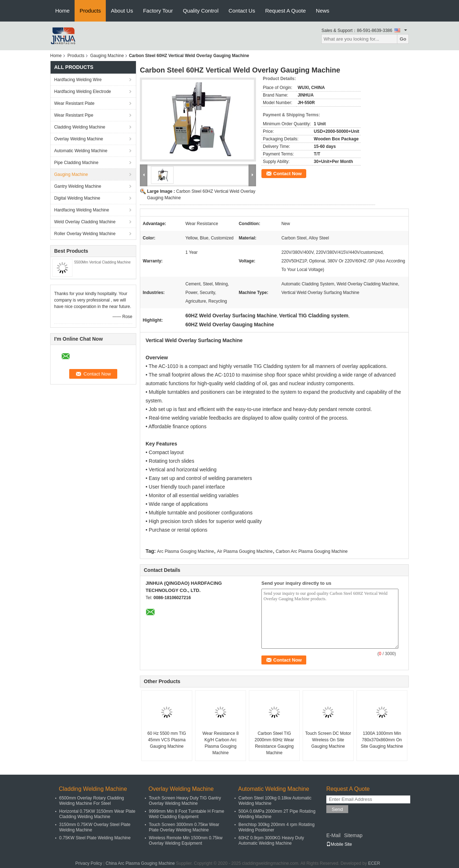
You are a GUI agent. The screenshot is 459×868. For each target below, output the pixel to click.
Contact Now (287, 174)
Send (337, 809)
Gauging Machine (107, 56)
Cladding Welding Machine (80, 127)
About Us (122, 11)
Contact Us (242, 11)
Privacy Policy (89, 863)
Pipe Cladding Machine (76, 163)
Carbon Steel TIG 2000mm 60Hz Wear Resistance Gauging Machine (274, 743)
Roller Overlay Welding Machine (85, 234)
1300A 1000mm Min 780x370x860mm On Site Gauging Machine (382, 740)
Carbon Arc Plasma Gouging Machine (312, 551)
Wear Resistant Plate (74, 103)
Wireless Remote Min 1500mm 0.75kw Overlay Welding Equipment (186, 841)
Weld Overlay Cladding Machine (85, 222)
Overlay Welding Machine (79, 139)
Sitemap (353, 835)
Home (62, 11)
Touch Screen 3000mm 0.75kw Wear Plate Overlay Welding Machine (184, 827)
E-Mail (333, 835)
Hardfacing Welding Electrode (83, 92)
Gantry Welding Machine (78, 186)
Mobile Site (339, 844)
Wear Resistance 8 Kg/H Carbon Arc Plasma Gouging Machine (220, 743)
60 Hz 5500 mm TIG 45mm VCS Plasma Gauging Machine (167, 740)
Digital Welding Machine (77, 198)
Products (90, 11)
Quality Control (201, 11)
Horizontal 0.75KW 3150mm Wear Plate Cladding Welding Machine (97, 814)
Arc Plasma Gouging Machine (186, 551)
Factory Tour (158, 11)
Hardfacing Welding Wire (78, 80)
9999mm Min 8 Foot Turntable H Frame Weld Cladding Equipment (186, 814)
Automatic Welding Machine (81, 151)
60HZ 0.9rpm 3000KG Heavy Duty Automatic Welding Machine (271, 841)
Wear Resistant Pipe (74, 115)
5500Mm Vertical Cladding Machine (102, 262)
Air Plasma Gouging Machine (245, 551)
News (323, 11)
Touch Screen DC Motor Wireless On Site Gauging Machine (328, 740)
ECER (374, 863)
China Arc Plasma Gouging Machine (140, 863)
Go (403, 39)
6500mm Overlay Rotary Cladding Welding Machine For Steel (92, 801)
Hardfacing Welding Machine (82, 210)
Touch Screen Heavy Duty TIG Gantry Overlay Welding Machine (185, 801)
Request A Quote (285, 11)
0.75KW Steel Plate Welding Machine (95, 838)
